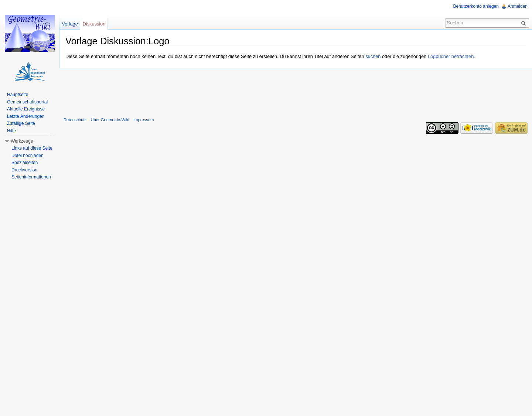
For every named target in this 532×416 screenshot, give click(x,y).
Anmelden (518, 6)
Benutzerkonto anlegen (476, 6)
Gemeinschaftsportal (27, 102)
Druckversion (24, 170)
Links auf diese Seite (32, 148)
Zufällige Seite (21, 123)
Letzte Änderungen (26, 116)
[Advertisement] (296, 91)
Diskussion (94, 24)
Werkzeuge (22, 141)
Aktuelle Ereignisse (26, 109)
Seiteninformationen (31, 177)
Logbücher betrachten (451, 56)
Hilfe (11, 131)
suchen (373, 56)
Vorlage (70, 24)
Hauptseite (18, 95)
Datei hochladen (28, 156)
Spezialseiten (25, 163)
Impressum (144, 120)
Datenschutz (75, 120)
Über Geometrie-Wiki (110, 120)
